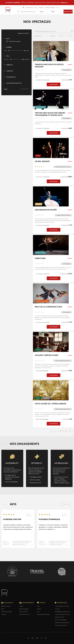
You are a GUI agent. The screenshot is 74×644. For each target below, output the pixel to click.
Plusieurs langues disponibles (63, 361)
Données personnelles (43, 614)
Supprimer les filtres (23, 33)
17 (66, 431)
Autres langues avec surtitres (63, 167)
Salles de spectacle (7, 612)
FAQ (36, 8)
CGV (38, 606)
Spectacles (29, 8)
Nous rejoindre (23, 612)
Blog (3, 609)
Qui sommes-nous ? (25, 614)
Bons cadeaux (50, 8)
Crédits (21, 606)
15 (60, 431)
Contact (41, 8)
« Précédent (52, 431)
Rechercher (68, 11)
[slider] (9, 51)
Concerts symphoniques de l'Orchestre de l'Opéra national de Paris (22, 544)
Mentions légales (24, 609)
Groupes (4, 614)
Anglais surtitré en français (63, 215)
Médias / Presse (6, 606)
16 (63, 431)
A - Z (69, 36)
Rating (52, 36)
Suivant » (70, 431)
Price (61, 36)
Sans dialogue (67, 70)
